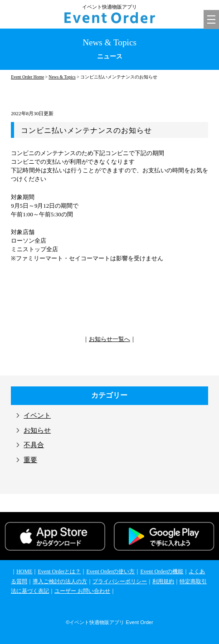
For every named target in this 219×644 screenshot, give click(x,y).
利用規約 (163, 581)
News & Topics (62, 77)
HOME (24, 571)
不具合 (34, 445)
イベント (37, 415)
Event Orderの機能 (162, 571)
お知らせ (37, 430)
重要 (30, 460)
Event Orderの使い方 (110, 571)
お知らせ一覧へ (109, 339)
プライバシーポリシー (120, 581)
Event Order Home (27, 77)
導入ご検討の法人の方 (60, 581)
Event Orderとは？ (59, 571)
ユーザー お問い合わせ (82, 591)
